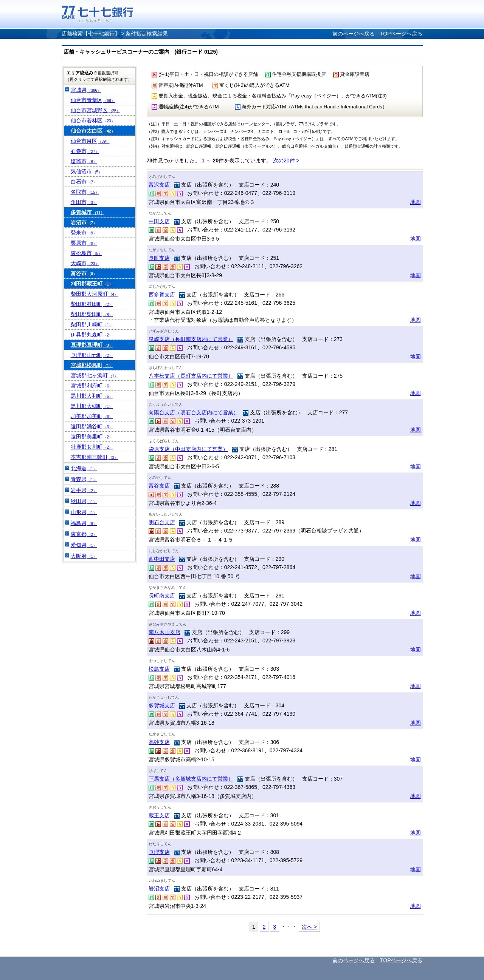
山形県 (84, 512)
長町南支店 (162, 596)
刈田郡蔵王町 (92, 284)
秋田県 (84, 501)
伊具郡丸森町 (92, 335)
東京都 (84, 534)
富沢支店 (159, 185)
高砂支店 (159, 742)
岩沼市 (84, 222)
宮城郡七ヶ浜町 (95, 375)
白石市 (84, 182)
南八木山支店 (164, 632)
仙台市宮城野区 (95, 110)
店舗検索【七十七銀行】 (91, 34)
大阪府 (84, 556)
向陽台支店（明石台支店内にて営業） (194, 412)
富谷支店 (159, 486)
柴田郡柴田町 (92, 314)
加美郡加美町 (92, 416)
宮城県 (86, 90)
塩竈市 (84, 161)
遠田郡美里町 (92, 437)
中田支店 (159, 221)
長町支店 (159, 258)
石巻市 (85, 151)
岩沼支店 (159, 889)
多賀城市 (88, 212)
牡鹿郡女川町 (92, 447)
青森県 (84, 479)
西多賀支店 (162, 295)
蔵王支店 (159, 815)
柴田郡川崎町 (92, 324)
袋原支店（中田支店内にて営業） (188, 449)
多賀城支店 (162, 705)
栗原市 (84, 243)
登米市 (84, 233)
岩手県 (84, 490)
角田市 (84, 202)
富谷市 (84, 273)
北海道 (84, 468)
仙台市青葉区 (93, 100)
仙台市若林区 (93, 120)
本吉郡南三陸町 (95, 457)
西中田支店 (162, 559)
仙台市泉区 (90, 141)
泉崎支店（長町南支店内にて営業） (191, 339)
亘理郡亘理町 (92, 345)
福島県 (84, 523)
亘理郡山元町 (92, 355)
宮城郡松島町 (92, 365)
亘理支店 (159, 852)
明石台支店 (162, 522)
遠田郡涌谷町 (92, 426)
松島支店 (159, 669)
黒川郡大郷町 (92, 406)
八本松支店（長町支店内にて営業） (191, 376)
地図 (416, 202)
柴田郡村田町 (92, 304)
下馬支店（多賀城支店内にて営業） (191, 779)
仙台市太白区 (93, 131)
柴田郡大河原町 (95, 294)
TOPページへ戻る (401, 34)
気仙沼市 (87, 171)
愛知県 (84, 545)
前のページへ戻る (354, 34)
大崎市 (85, 263)
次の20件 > (286, 161)
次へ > (309, 927)
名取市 (85, 192)
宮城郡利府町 (92, 386)
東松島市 (87, 253)
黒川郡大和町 (92, 396)
